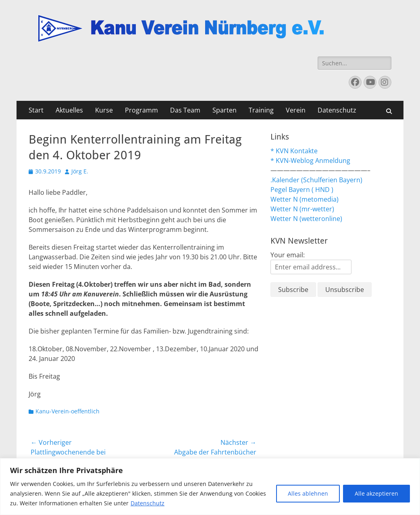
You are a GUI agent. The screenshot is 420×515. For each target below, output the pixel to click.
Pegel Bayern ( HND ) (302, 190)
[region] (210, 487)
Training (261, 110)
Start (36, 110)
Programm (141, 110)
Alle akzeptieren (376, 493)
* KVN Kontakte (294, 151)
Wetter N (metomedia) (305, 199)
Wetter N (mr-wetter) (302, 209)
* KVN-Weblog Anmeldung (310, 161)
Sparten (225, 110)
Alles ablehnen (308, 493)
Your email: (288, 255)
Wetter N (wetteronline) (306, 219)
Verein (296, 110)
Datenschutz (148, 503)
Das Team (185, 110)
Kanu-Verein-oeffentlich (68, 411)
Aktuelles (69, 110)
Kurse (104, 110)
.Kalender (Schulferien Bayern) (316, 180)
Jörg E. (80, 171)
